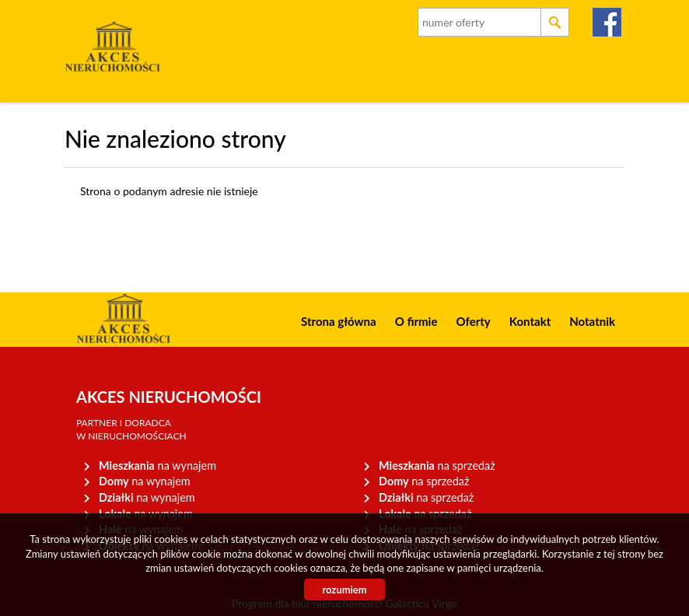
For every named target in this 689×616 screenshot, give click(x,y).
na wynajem (157, 465)
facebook (608, 22)
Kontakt (530, 321)
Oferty (473, 321)
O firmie (416, 321)
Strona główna (339, 321)
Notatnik (592, 321)
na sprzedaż (437, 465)
